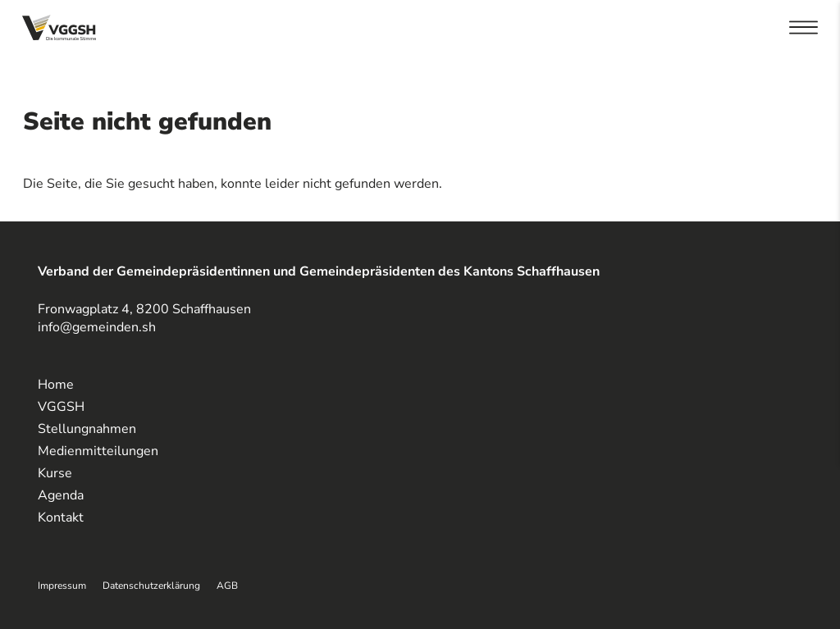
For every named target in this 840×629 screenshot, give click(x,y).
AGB (227, 586)
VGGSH (61, 407)
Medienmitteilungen (98, 451)
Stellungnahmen (87, 429)
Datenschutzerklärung (151, 586)
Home (56, 385)
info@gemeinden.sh (97, 327)
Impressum (62, 586)
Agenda (61, 495)
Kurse (55, 473)
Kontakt (61, 517)
